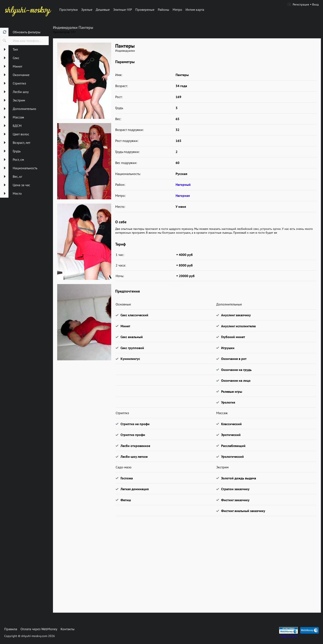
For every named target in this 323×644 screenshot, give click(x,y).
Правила (11, 629)
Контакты (68, 629)
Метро (177, 10)
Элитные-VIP (123, 10)
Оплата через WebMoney (39, 629)
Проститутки (69, 10)
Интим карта (195, 10)
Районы (164, 10)
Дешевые (103, 10)
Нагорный (183, 185)
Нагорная (183, 196)
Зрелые (87, 10)
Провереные (145, 10)
